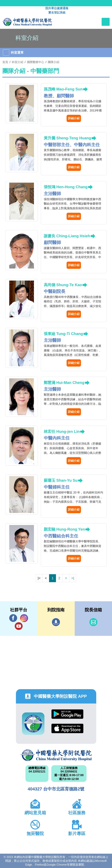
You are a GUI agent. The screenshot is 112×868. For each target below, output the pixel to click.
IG (24, 618)
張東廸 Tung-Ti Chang (63, 334)
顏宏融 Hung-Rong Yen (64, 529)
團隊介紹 (54, 62)
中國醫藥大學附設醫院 (56, 755)
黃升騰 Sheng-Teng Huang (67, 138)
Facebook (13, 618)
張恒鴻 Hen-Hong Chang (66, 187)
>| (73, 578)
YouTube (19, 626)
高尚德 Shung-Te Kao (63, 285)
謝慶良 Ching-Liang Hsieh (67, 236)
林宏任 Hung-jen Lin (62, 431)
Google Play (67, 714)
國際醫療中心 (36, 62)
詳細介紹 (74, 118)
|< (39, 578)
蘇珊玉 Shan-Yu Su (61, 480)
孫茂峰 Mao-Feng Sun (63, 89)
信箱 (93, 622)
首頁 (5, 62)
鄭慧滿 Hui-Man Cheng (64, 383)
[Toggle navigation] (106, 22)
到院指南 (56, 622)
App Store (67, 728)
